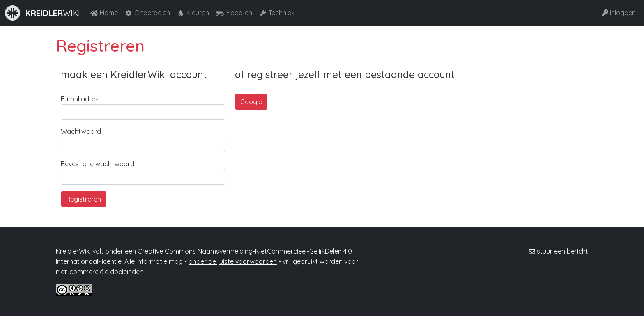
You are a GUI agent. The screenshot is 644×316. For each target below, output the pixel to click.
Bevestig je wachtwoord (98, 164)
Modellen (234, 13)
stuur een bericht (562, 251)
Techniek (277, 13)
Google (251, 102)
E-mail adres (80, 99)
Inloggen (619, 13)
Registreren (84, 199)
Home (104, 13)
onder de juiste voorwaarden (233, 261)
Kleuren (193, 13)
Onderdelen (147, 13)
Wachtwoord (81, 131)
